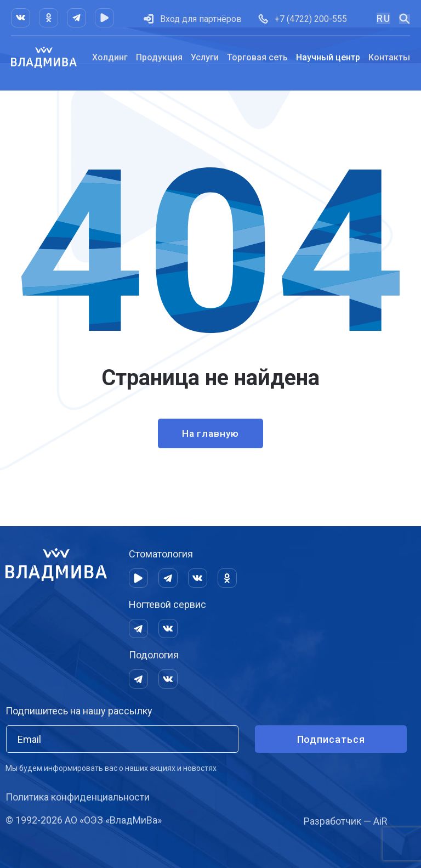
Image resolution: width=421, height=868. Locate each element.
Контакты (389, 57)
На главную (210, 434)
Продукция (159, 57)
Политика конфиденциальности (78, 797)
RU (383, 18)
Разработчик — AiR (346, 821)
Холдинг (110, 57)
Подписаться (331, 739)
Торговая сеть (257, 57)
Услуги (205, 57)
